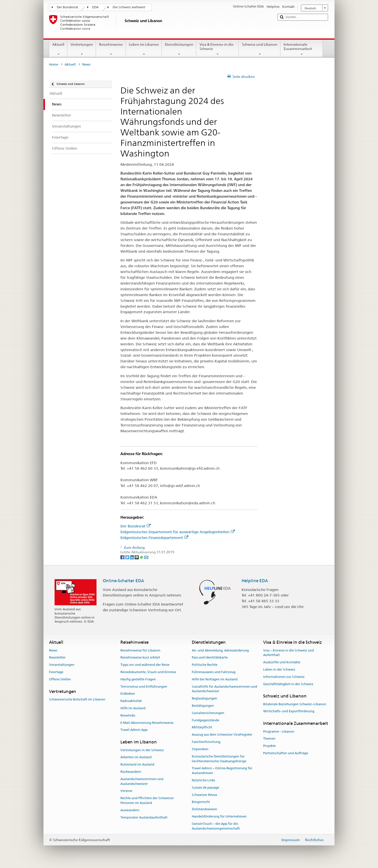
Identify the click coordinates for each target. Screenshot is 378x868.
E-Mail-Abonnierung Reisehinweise (147, 723)
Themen (269, 739)
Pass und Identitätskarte (210, 658)
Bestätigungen (203, 706)
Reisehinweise (111, 49)
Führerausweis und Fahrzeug (214, 672)
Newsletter (57, 658)
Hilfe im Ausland (133, 708)
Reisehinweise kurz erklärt (140, 658)
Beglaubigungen (204, 698)
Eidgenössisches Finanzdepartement (154, 538)
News (53, 650)
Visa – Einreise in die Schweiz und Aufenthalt (289, 653)
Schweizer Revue (204, 795)
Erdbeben (128, 694)
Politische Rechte (205, 665)
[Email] (146, 557)
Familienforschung (206, 742)
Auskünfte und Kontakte (282, 662)
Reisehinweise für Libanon (140, 650)
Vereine (126, 791)
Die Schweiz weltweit (129, 7)
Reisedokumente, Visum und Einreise (148, 672)
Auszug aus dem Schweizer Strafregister (222, 735)
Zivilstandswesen (204, 809)
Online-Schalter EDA (123, 581)
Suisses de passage (205, 788)
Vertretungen (82, 49)
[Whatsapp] (142, 557)
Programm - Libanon (279, 731)
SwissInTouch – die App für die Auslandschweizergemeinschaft (216, 826)
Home (54, 64)
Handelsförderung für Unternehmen (219, 816)
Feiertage (56, 672)
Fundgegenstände (205, 720)
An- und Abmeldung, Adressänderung (220, 650)
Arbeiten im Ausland (136, 757)
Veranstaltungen (62, 665)
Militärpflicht (202, 727)
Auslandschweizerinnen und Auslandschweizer (142, 781)
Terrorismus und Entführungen (144, 687)
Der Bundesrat (67, 7)
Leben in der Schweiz (279, 669)
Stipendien (200, 749)
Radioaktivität (131, 701)
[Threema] (137, 557)
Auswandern (130, 810)
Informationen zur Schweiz (284, 677)
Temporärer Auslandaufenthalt (144, 817)
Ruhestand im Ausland (137, 764)
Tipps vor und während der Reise (145, 665)
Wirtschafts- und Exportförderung (289, 711)
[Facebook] (123, 557)
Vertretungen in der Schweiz (142, 750)
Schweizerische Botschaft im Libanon (77, 699)
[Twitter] (128, 557)
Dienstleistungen (179, 49)
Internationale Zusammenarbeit (302, 49)
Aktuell (58, 49)
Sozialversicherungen (208, 713)
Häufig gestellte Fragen (138, 679)
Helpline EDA (255, 581)
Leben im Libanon (144, 49)
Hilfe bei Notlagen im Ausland (215, 679)
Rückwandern (131, 772)
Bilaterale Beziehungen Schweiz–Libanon (295, 704)
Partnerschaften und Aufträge (286, 753)
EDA (95, 7)
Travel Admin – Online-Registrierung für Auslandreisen (222, 771)
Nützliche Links (203, 780)
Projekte (269, 746)
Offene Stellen (60, 679)
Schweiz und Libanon (259, 49)
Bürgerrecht (201, 802)
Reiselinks (128, 715)
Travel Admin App (134, 730)
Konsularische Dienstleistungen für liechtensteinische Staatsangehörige (219, 759)
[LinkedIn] (132, 557)
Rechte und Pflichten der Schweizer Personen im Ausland (147, 800)
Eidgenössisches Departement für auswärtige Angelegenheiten (178, 532)
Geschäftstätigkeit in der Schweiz (288, 684)
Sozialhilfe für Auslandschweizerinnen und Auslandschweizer (224, 689)
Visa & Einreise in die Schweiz (218, 49)
